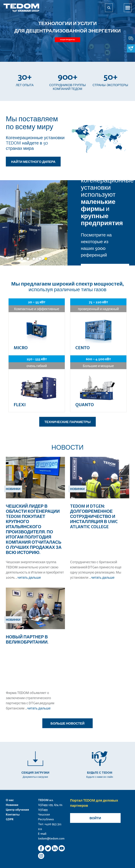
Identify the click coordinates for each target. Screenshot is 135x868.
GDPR (10, 819)
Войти (95, 818)
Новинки (12, 805)
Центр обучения (17, 810)
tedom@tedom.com (51, 838)
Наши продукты (67, 40)
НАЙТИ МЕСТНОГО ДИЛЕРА (33, 162)
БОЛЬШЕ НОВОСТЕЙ (67, 723)
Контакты (13, 814)
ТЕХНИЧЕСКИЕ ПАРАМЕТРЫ (67, 422)
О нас (10, 800)
